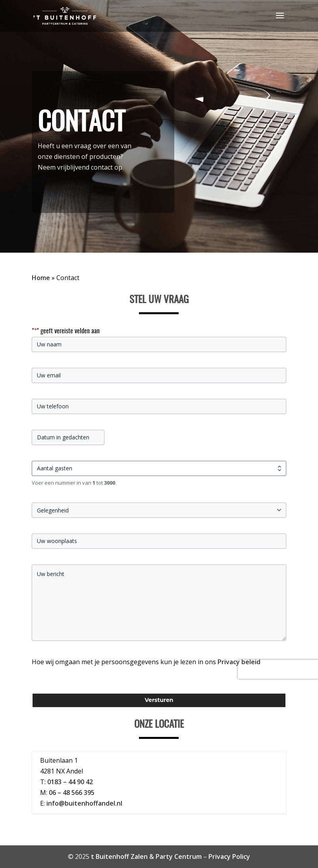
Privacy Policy (229, 856)
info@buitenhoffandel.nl (84, 803)
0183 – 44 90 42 (70, 782)
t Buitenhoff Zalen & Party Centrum (146, 856)
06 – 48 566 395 (72, 793)
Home (41, 278)
